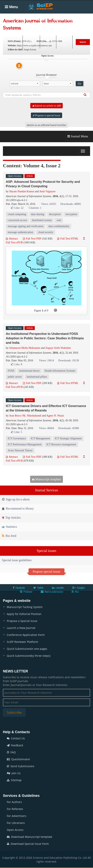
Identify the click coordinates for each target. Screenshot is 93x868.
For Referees (15, 809)
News (48, 31)
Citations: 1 (35, 208)
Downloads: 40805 (71, 204)
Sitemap (14, 780)
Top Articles (11, 518)
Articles (43, 19)
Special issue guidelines (17, 560)
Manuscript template (46, 479)
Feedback (15, 745)
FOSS (11, 371)
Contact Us (16, 738)
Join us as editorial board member (47, 125)
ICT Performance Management (25, 444)
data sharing (38, 214)
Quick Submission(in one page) (27, 649)
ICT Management (40, 438)
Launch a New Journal (21, 628)
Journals (26, 19)
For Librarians (16, 823)
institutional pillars (37, 377)
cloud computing (17, 214)
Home (10, 19)
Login (48, 42)
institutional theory (29, 371)
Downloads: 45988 (69, 428)
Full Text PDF (32, 239)
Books (10, 31)
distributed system (42, 220)
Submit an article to (46, 106)
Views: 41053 (49, 204)
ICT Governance (17, 438)
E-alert (64, 42)
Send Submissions (21, 766)
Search (31, 42)
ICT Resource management (61, 444)
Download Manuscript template (30, 837)
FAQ (11, 752)
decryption (55, 214)
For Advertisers (17, 816)
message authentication (20, 232)
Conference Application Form (26, 635)
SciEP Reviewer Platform (22, 642)
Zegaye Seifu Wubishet (58, 348)
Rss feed (9, 536)
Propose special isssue (46, 572)
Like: (17, 208)
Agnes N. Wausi (55, 416)
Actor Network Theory (20, 450)
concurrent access (17, 220)
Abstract (12, 239)
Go (80, 84)
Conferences (29, 31)
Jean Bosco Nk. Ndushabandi (25, 416)
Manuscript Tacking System (25, 607)
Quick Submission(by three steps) (29, 656)
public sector (15, 377)
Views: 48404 (46, 428)
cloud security (46, 232)
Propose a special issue (46, 115)
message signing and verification (26, 226)
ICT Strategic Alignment (68, 438)
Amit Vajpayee (47, 191)
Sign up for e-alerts (16, 499)
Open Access (15, 830)
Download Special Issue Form (28, 844)
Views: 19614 (46, 360)
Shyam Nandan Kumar (22, 191)
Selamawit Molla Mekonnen (25, 348)
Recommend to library (18, 508)
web (59, 220)
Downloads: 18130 (69, 360)
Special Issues (63, 19)
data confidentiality (59, 226)
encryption (71, 214)
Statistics (10, 527)
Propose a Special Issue (22, 621)
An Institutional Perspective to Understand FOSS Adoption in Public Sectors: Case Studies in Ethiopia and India (45, 338)
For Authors (14, 802)
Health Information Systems (60, 371)
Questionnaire (18, 759)
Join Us (14, 773)
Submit (83, 42)
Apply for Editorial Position (24, 614)
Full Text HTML (68, 239)
